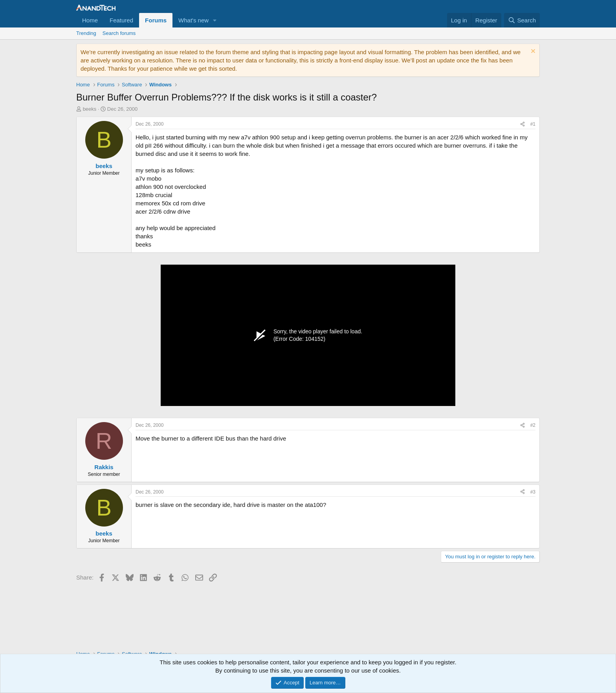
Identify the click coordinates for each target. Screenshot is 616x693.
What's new (193, 20)
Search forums (119, 33)
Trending (86, 33)
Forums (156, 20)
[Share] (522, 124)
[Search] (522, 20)
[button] (215, 20)
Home (90, 20)
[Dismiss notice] (532, 52)
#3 (533, 492)
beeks (90, 109)
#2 (533, 425)
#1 (533, 124)
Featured (121, 20)
